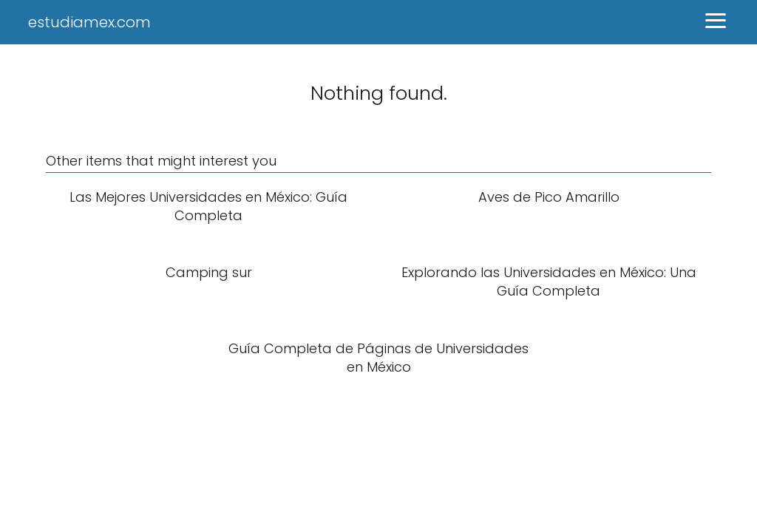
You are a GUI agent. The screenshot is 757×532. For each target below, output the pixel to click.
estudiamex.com (89, 22)
